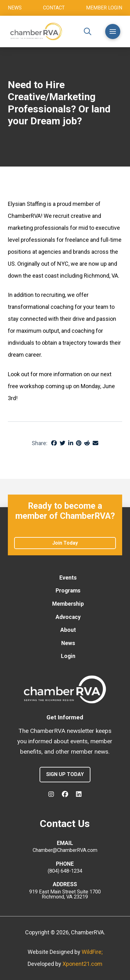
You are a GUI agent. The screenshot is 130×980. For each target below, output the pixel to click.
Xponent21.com (82, 964)
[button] (88, 31)
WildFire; (92, 952)
